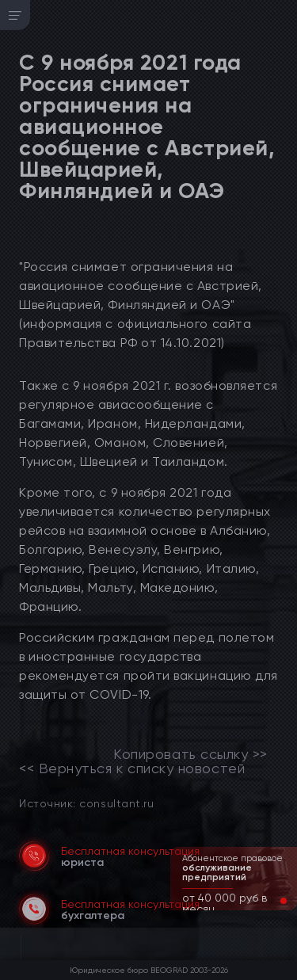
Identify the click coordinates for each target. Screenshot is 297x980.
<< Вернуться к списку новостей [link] (132, 768)
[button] (271, 901)
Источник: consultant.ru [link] (86, 803)
